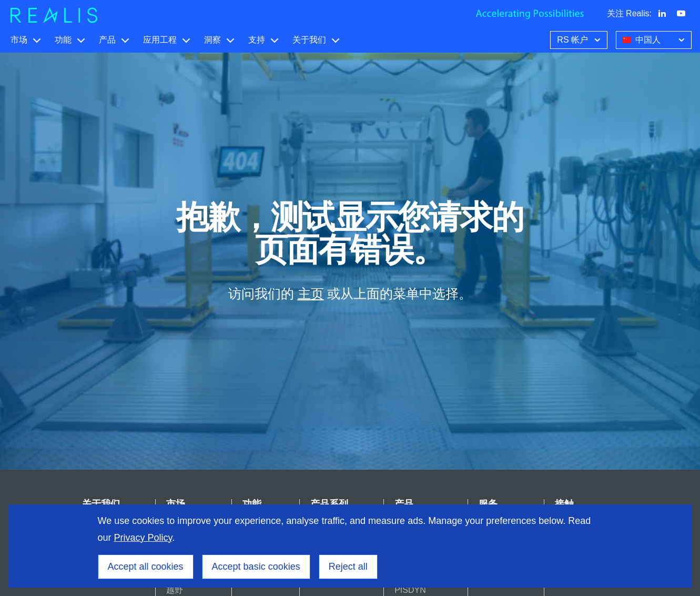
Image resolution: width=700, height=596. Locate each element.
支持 (257, 40)
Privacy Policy (143, 538)
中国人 (655, 39)
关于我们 (309, 40)
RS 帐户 (580, 39)
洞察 (212, 40)
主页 (311, 294)
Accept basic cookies (256, 567)
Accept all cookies (146, 567)
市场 (19, 40)
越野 (175, 590)
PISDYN (410, 590)
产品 (107, 40)
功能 (63, 40)
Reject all (348, 567)
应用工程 (160, 40)
